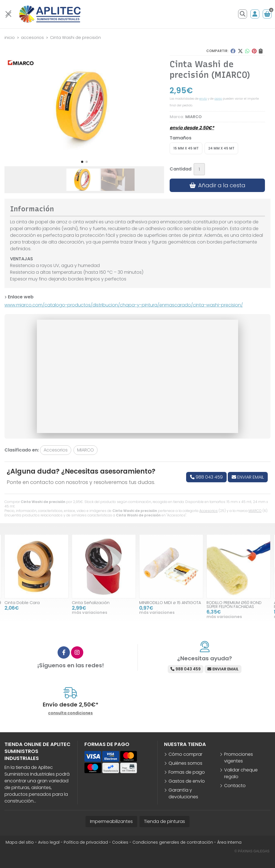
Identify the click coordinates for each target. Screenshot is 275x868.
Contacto (235, 786)
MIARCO (255, 511)
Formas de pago (187, 772)
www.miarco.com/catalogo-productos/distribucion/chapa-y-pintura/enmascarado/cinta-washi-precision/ (124, 305)
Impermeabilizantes (111, 821)
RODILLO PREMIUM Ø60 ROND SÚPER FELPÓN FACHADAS (234, 605)
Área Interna (229, 842)
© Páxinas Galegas (252, 851)
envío (203, 99)
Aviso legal (49, 842)
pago (218, 99)
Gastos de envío (187, 781)
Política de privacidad (86, 842)
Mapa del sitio (20, 842)
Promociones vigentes (239, 758)
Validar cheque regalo (241, 773)
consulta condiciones (70, 713)
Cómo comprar (185, 754)
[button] (82, 162)
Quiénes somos (185, 763)
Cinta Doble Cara (22, 603)
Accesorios (208, 511)
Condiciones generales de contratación (173, 842)
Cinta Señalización (91, 603)
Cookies (120, 842)
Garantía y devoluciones (183, 793)
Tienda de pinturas (164, 821)
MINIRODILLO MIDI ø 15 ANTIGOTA (170, 603)
